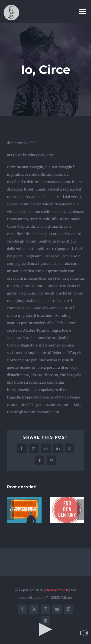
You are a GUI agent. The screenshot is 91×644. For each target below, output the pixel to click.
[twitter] (34, 609)
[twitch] (69, 609)
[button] (10, 510)
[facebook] (22, 609)
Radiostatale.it (57, 590)
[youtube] (57, 609)
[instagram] (45, 609)
